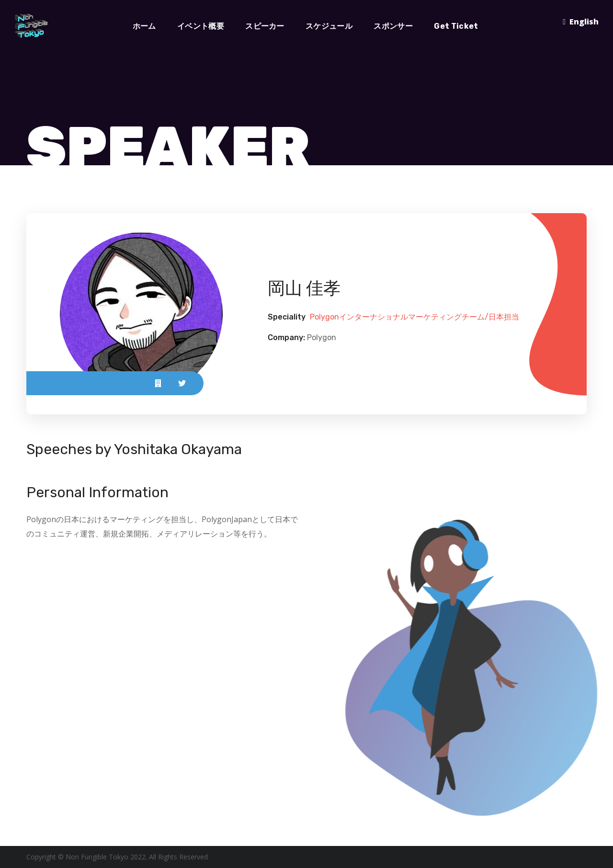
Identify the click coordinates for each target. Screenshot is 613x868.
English (584, 22)
